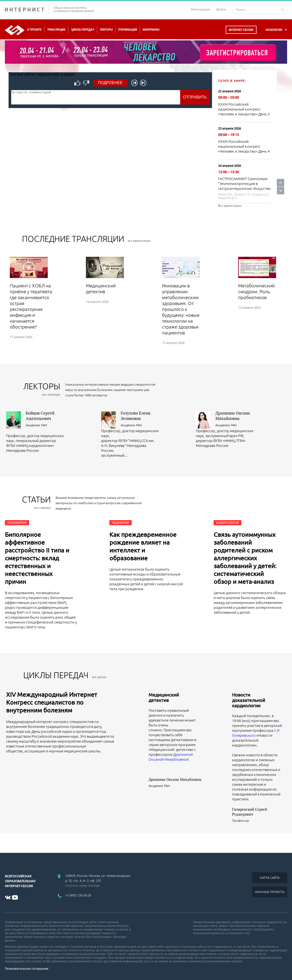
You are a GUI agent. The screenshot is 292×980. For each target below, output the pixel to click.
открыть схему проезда (82, 885)
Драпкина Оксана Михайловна (233, 416)
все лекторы (51, 394)
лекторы (42, 389)
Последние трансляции (86, 239)
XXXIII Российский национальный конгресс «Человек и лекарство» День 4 (244, 146)
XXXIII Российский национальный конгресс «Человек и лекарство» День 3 (244, 109)
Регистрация (200, 9)
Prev (280, 183)
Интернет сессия (241, 30)
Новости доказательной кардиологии (249, 700)
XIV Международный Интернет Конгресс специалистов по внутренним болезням (52, 702)
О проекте (34, 30)
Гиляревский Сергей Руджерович (250, 812)
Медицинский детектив (164, 698)
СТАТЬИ (36, 502)
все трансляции (139, 241)
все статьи (42, 508)
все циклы (99, 677)
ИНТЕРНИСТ (27, 9)
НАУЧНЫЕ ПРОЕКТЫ (270, 892)
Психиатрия (17, 523)
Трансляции (56, 30)
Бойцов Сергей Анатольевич (40, 416)
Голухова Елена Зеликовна (136, 416)
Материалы (151, 30)
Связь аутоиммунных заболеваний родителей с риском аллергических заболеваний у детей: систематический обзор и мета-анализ (245, 558)
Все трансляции (230, 206)
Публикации (128, 30)
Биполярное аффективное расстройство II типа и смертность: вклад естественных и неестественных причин (37, 558)
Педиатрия (121, 523)
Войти (221, 9)
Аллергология (228, 523)
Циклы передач (83, 30)
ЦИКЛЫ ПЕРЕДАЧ (65, 675)
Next (280, 190)
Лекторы (106, 30)
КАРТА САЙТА (270, 878)
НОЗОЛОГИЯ (274, 30)
